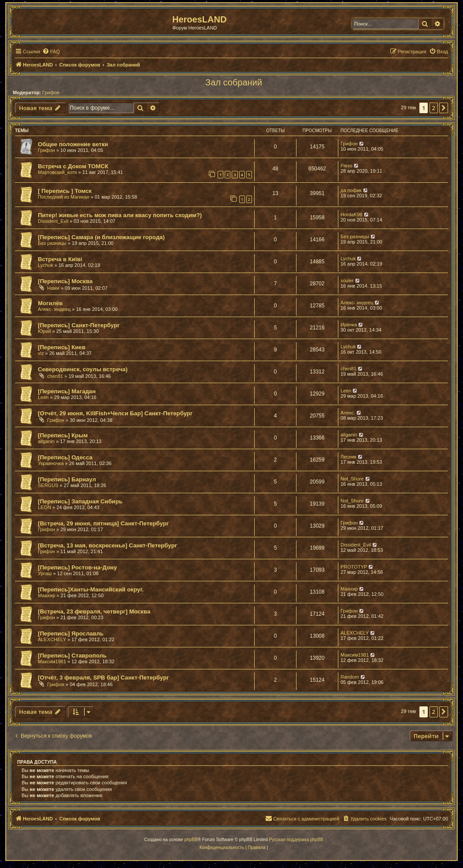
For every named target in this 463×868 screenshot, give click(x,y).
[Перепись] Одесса (65, 457)
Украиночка (51, 463)
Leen (43, 397)
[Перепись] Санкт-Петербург (79, 325)
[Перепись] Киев (62, 347)
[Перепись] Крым (63, 435)
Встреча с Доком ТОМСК (73, 166)
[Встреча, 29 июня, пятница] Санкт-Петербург (103, 523)
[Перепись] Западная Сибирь (80, 501)
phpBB (191, 840)
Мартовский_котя (57, 172)
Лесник (348, 457)
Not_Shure (352, 479)
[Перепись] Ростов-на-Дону (77, 567)
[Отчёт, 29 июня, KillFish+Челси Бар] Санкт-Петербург (115, 413)
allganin (46, 441)
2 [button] (434, 108)
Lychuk (45, 265)
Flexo (346, 166)
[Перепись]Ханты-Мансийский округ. (91, 589)
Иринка (349, 325)
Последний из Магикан (64, 197)
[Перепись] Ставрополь (72, 656)
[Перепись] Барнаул (67, 479)
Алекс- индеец (54, 309)
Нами (53, 288)
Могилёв (50, 303)
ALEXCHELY (52, 639)
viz (41, 353)
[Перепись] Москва (65, 281)
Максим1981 (52, 661)
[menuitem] (51, 52)
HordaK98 (352, 214)
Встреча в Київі (60, 259)
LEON (44, 507)
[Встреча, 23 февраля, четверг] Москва (94, 611)
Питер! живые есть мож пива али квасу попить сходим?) (120, 215)
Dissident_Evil (53, 221)
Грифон (51, 92)
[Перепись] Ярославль (71, 633)
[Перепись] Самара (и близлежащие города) (101, 237)
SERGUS (48, 485)
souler (347, 281)
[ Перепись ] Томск (65, 191)
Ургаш (45, 573)
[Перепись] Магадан (67, 391)
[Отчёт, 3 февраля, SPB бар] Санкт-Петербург (103, 678)
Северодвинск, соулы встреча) (83, 369)
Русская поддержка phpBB (296, 840)
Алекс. (348, 413)
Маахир (46, 595)
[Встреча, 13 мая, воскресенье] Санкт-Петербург (107, 545)
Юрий (44, 331)
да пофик (351, 190)
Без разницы (52, 243)
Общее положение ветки (73, 144)
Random (350, 677)
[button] (444, 108)
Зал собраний (234, 82)
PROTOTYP (354, 567)
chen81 (55, 376)
